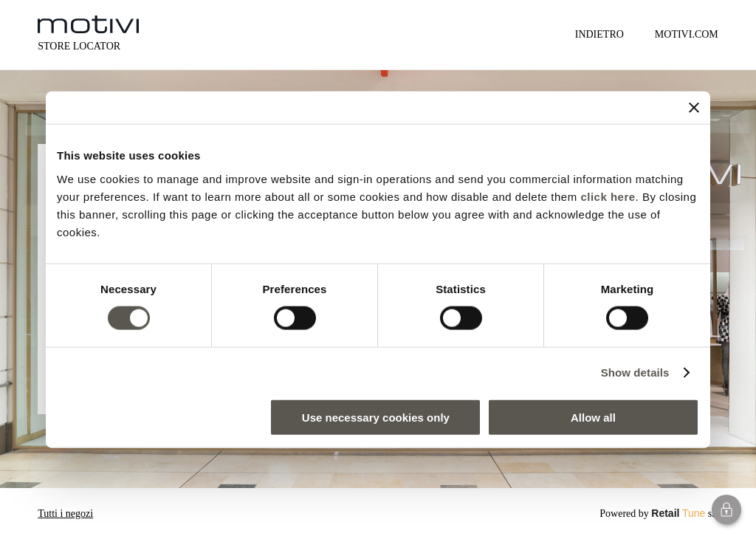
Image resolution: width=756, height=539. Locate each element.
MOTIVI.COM (687, 34)
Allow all (593, 417)
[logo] (88, 24)
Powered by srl (659, 513)
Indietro (599, 34)
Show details (635, 373)
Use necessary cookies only (376, 417)
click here (608, 196)
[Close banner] (694, 108)
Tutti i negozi (65, 514)
